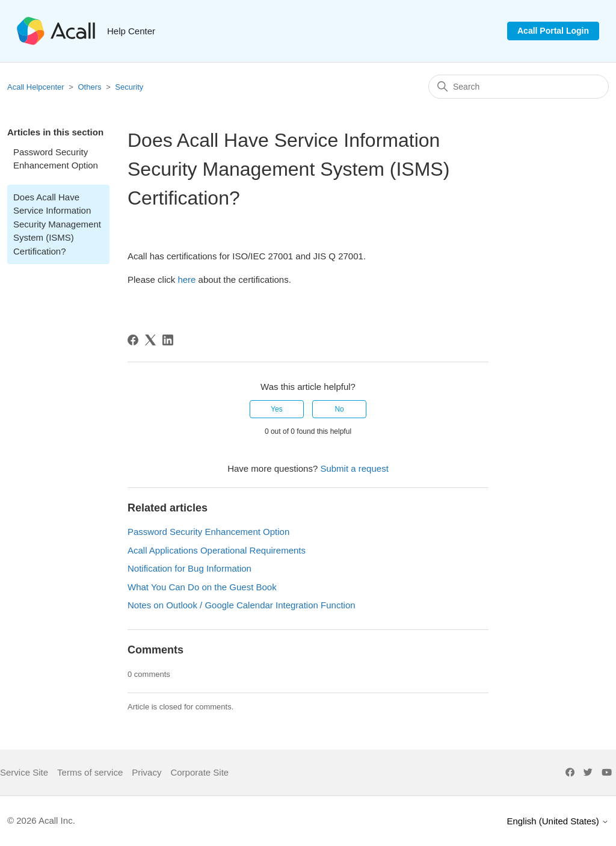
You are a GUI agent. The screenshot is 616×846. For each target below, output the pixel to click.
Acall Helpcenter (36, 87)
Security (129, 87)
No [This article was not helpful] (339, 409)
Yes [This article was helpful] (277, 409)
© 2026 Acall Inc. (41, 820)
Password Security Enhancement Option (56, 159)
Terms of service (90, 772)
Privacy (146, 772)
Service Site (24, 772)
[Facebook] (133, 340)
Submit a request (354, 468)
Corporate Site (199, 772)
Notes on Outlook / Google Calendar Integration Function (242, 605)
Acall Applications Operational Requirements (217, 550)
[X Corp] (150, 340)
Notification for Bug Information (189, 568)
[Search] (519, 87)
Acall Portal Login (553, 31)
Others (90, 87)
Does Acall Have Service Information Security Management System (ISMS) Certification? (57, 224)
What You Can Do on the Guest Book (202, 587)
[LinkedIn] (168, 340)
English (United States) (558, 821)
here (186, 279)
